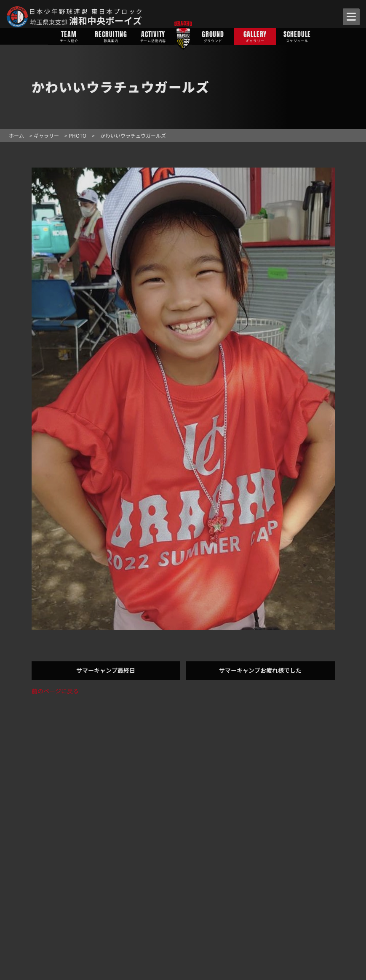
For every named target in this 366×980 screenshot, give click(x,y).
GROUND (213, 36)
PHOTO (77, 135)
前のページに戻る (55, 691)
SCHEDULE (297, 36)
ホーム (16, 135)
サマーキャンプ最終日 (106, 670)
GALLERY (255, 36)
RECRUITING (111, 36)
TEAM (69, 36)
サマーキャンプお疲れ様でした (260, 670)
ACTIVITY (153, 36)
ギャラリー (46, 135)
